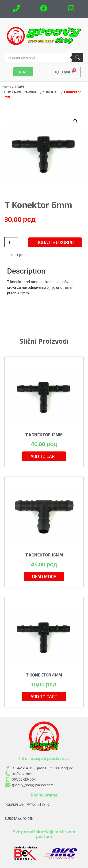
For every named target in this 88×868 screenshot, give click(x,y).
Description (19, 255)
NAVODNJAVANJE (27, 92)
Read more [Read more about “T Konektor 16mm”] (44, 577)
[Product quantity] (11, 242)
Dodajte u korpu (55, 242)
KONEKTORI (52, 92)
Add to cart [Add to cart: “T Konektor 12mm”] (44, 456)
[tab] (19, 255)
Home (7, 87)
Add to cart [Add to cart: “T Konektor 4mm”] (44, 697)
